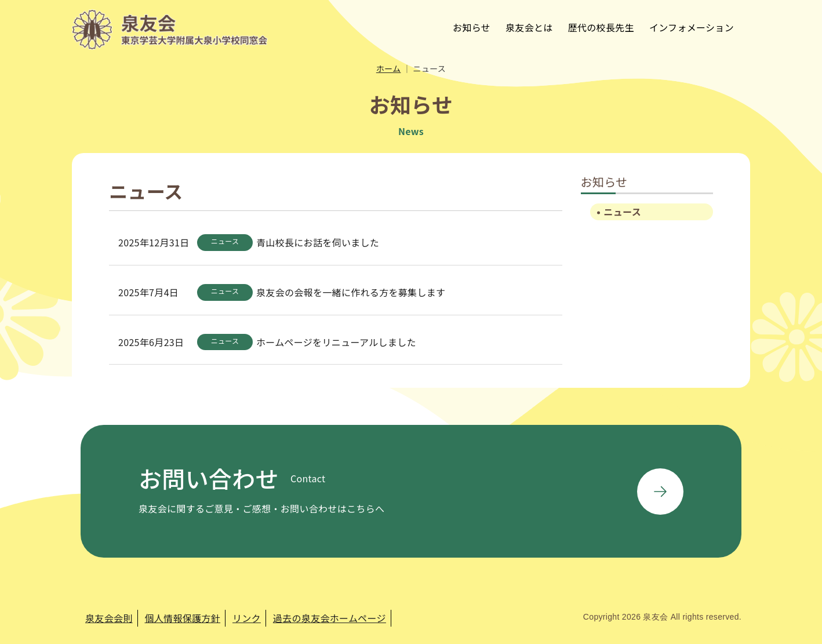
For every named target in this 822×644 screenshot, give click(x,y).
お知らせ (472, 27)
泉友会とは (529, 27)
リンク (247, 618)
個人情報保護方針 (183, 618)
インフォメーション (692, 27)
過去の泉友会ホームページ (330, 618)
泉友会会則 (109, 618)
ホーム (389, 68)
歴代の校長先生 (601, 27)
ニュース (623, 212)
